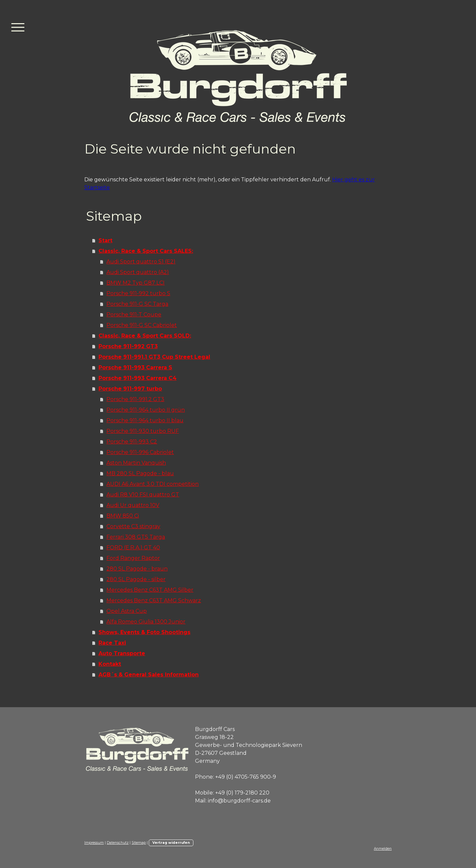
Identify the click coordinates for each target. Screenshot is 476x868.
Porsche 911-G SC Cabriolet (142, 325)
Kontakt (110, 664)
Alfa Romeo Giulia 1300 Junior (146, 622)
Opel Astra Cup (127, 611)
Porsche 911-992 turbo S (138, 293)
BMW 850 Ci (123, 516)
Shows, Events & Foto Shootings (144, 632)
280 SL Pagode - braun (137, 569)
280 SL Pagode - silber (136, 579)
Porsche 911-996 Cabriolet (140, 452)
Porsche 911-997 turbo (130, 389)
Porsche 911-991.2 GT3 (135, 399)
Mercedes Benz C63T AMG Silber (150, 590)
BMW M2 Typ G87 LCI (136, 283)
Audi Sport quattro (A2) (138, 272)
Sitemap (139, 843)
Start (105, 240)
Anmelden (383, 849)
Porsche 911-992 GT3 (128, 346)
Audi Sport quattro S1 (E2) (141, 262)
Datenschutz (118, 843)
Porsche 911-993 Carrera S (135, 367)
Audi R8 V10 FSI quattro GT (143, 495)
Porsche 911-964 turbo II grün (146, 410)
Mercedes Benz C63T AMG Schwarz (154, 600)
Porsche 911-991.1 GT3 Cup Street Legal (154, 357)
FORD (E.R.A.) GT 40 (133, 548)
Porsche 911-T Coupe (134, 315)
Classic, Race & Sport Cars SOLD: (145, 336)
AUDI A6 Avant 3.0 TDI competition (153, 484)
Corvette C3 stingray (133, 526)
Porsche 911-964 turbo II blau (145, 420)
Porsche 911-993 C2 (132, 442)
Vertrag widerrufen (171, 843)
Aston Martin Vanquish (136, 463)
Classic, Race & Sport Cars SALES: (146, 251)
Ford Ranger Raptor (133, 558)
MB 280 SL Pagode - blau (140, 473)
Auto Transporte (122, 653)
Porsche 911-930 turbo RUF (143, 431)
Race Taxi (112, 643)
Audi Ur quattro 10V (133, 505)
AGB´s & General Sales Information (149, 675)
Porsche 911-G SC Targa (137, 304)
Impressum (94, 843)
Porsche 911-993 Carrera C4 (138, 378)
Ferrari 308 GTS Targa (136, 537)
